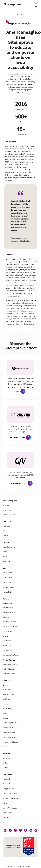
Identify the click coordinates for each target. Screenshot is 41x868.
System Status (7, 592)
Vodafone (6, 818)
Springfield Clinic (8, 789)
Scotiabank (6, 779)
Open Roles (7, 561)
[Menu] (36, 4)
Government (7, 689)
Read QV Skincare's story (17, 483)
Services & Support (9, 515)
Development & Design (10, 742)
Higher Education (8, 694)
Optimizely (6, 758)
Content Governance (9, 674)
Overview (6, 505)
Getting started (8, 573)
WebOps (5, 747)
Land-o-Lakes (7, 813)
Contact (5, 536)
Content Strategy (8, 669)
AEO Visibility (7, 640)
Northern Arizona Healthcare (12, 784)
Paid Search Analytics (10, 626)
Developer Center (8, 587)
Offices (5, 557)
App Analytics (7, 631)
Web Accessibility (8, 608)
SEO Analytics (7, 650)
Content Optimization (10, 664)
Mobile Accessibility (9, 612)
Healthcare (6, 699)
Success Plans (7, 582)
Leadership (6, 526)
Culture (5, 552)
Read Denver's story (17, 437)
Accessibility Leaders (10, 723)
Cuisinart (6, 803)
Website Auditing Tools (10, 655)
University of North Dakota (11, 798)
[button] (23, 391)
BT (4, 822)
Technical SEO (7, 645)
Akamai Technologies (10, 808)
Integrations (7, 510)
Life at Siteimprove (9, 547)
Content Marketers (9, 732)
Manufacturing (7, 709)
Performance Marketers (10, 737)
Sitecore (5, 768)
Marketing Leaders (9, 728)
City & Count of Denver (10, 793)
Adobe (5, 763)
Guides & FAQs (8, 577)
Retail (5, 714)
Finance (5, 704)
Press (4, 531)
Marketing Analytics (9, 622)
